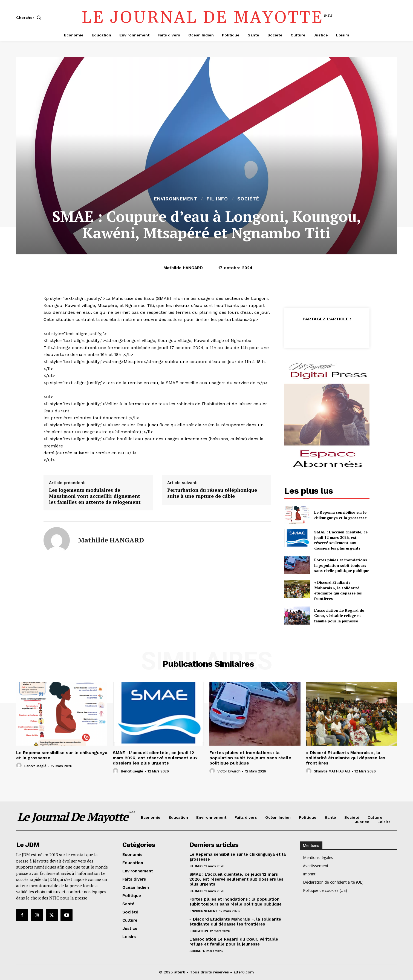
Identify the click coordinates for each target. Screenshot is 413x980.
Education (199, 931)
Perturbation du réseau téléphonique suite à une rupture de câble (212, 493)
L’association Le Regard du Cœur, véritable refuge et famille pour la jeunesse (339, 616)
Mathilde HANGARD (183, 268)
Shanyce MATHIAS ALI (332, 771)
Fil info (217, 199)
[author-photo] (20, 766)
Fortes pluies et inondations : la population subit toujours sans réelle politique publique (342, 565)
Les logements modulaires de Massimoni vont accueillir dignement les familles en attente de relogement (95, 496)
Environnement (176, 199)
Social (195, 951)
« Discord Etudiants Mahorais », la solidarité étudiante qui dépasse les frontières (338, 590)
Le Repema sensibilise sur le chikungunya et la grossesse (340, 515)
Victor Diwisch (229, 771)
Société (248, 199)
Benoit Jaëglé (35, 766)
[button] (30, 18)
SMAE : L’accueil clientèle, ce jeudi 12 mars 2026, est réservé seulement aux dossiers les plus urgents (341, 540)
